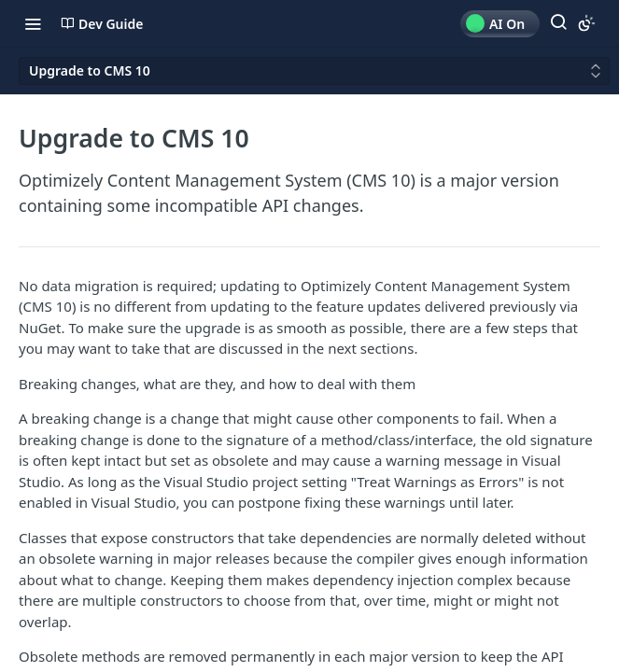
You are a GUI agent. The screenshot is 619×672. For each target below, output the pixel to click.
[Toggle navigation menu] (33, 23)
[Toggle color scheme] (586, 23)
